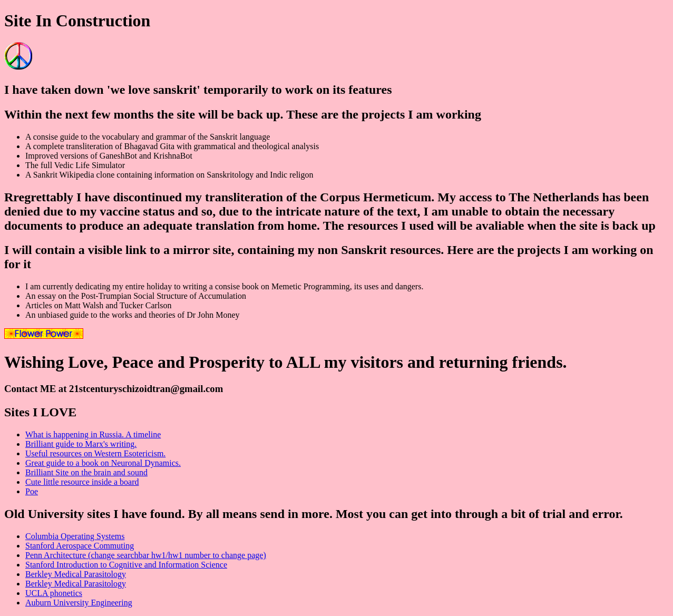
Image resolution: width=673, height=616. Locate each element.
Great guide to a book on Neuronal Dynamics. (103, 463)
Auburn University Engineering (79, 603)
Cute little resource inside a (71, 482)
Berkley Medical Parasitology (76, 574)
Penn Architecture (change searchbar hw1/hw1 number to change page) (146, 555)
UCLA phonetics (54, 593)
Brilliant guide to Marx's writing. (81, 444)
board (128, 482)
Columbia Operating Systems (75, 536)
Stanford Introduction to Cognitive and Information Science (126, 565)
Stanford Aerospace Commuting (80, 546)
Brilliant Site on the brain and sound (86, 472)
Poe (32, 491)
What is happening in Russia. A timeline (93, 434)
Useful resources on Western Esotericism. (95, 453)
